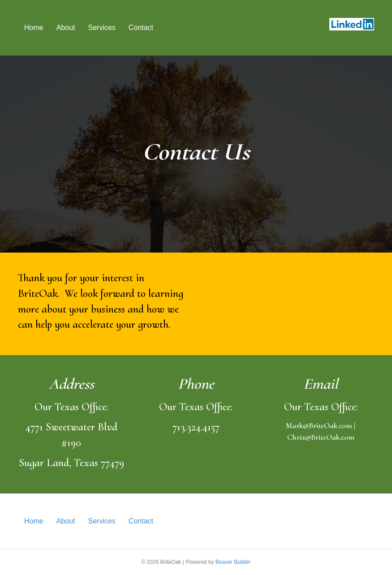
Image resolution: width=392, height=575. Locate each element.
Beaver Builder (233, 562)
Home (34, 28)
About (66, 28)
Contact (141, 28)
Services (102, 28)
